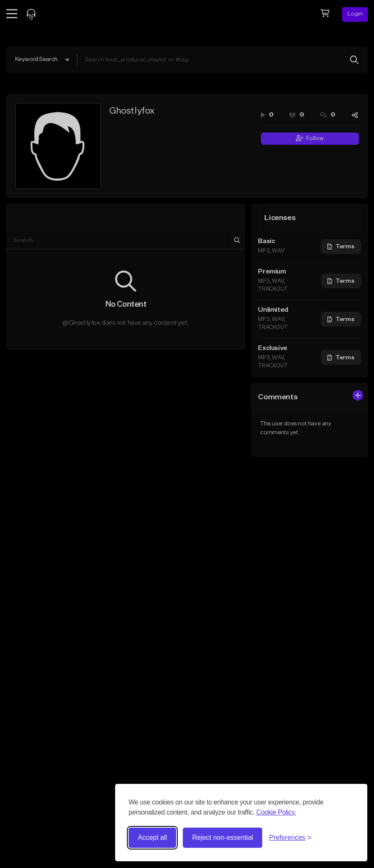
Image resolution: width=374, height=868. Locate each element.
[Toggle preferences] (290, 838)
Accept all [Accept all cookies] (152, 837)
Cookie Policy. (276, 812)
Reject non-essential (223, 837)
